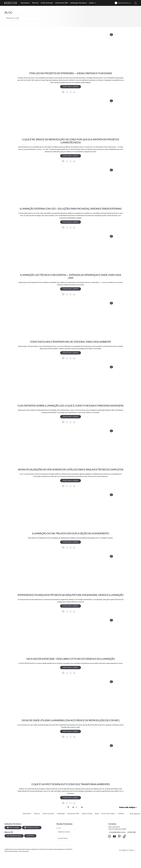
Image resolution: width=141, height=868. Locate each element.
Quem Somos (87, 825)
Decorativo (28, 3)
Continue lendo (70, 87)
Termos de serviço (24, 863)
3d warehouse (14, 848)
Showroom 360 (65, 3)
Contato (121, 825)
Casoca (30, 848)
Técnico (38, 3)
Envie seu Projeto (108, 825)
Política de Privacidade (11, 863)
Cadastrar (63, 850)
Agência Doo (36, 861)
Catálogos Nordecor (82, 3)
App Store (13, 839)
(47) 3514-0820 (131, 844)
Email (59, 840)
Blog (97, 825)
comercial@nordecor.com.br (117, 844)
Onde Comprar (50, 3)
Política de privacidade (47, 861)
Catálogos (61, 825)
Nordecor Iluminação (15, 861)
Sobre (95, 3)
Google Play (32, 839)
